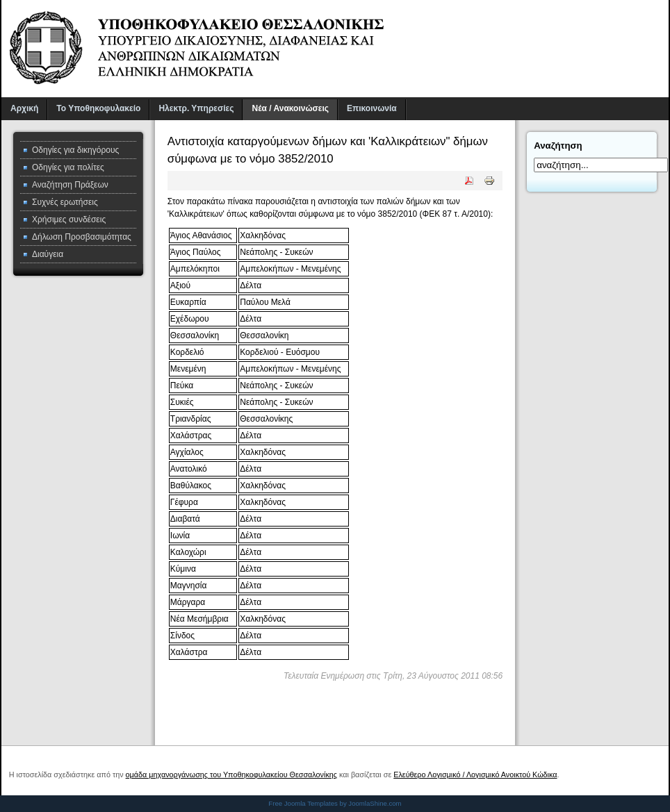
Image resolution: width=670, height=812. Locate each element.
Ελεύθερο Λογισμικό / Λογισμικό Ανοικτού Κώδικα (475, 774)
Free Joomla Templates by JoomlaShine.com (335, 803)
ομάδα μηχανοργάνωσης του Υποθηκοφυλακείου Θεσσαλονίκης (231, 774)
